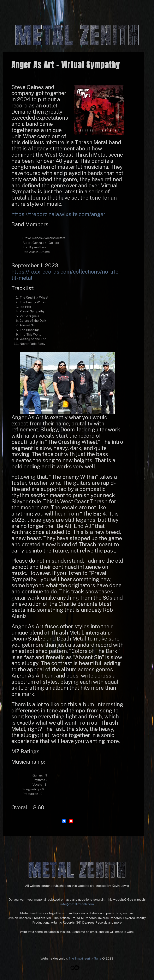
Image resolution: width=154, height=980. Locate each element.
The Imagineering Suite (85, 958)
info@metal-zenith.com (77, 904)
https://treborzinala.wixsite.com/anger (58, 214)
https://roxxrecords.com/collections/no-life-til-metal (66, 275)
